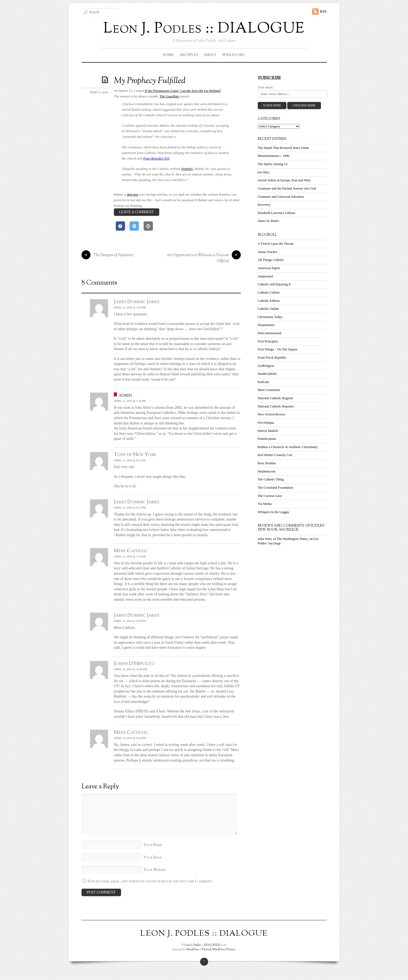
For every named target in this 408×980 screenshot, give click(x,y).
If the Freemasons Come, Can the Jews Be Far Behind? (183, 91)
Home (168, 55)
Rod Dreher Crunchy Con (275, 455)
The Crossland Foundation (276, 488)
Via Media (265, 504)
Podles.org (234, 55)
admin (125, 395)
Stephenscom (267, 471)
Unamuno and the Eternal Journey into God (287, 188)
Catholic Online (268, 309)
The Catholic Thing (271, 479)
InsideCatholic (267, 374)
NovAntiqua (266, 423)
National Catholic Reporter (276, 406)
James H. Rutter (269, 221)
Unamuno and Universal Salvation (281, 197)
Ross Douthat (267, 463)
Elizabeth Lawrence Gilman (276, 213)
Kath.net (263, 382)
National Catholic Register (276, 398)
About (210, 55)
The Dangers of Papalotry (108, 255)
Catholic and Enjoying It (274, 284)
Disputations (266, 325)
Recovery (264, 205)
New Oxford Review (272, 414)
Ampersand (265, 276)
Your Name (153, 845)
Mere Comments (269, 390)
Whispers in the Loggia (273, 512)
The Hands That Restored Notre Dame (284, 148)
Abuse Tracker (268, 252)
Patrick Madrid (268, 431)
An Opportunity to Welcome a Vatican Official (204, 258)
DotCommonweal (270, 333)
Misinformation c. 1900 (274, 156)
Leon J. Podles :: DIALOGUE (202, 945)
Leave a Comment (137, 212)
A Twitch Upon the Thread (276, 244)
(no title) (264, 172)
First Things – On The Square (278, 349)
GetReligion (266, 366)
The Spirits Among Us (273, 164)
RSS (323, 12)
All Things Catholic (271, 260)
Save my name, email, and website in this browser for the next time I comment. (150, 881)
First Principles (268, 341)
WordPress (193, 949)
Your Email (153, 858)
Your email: (266, 87)
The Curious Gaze (270, 496)
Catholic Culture (269, 293)
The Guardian (169, 96)
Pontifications (267, 439)
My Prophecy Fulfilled (150, 81)
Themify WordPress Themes (218, 949)
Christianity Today (270, 317)
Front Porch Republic (272, 358)
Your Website (155, 870)
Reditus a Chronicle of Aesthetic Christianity (288, 447)
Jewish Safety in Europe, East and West (284, 180)
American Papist (269, 268)
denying (132, 194)
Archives (189, 55)
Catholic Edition (269, 301)
